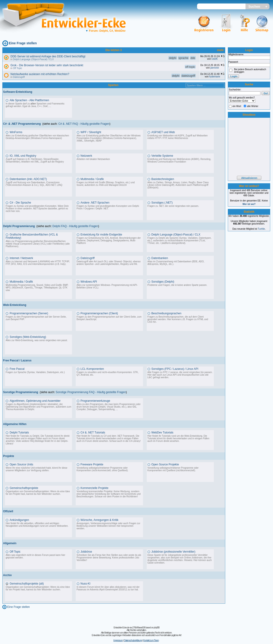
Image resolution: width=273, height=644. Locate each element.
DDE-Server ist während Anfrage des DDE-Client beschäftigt (48, 56)
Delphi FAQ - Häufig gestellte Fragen (75, 226)
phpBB (157, 628)
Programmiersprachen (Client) (99, 313)
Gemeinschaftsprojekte (24, 488)
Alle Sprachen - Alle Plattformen (29, 100)
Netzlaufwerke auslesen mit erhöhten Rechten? (40, 74)
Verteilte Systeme (162, 156)
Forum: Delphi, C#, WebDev (106, 31)
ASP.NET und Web (163, 132)
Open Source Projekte (165, 464)
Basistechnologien (163, 179)
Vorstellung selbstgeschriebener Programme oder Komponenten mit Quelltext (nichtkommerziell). (173, 469)
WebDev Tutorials (162, 433)
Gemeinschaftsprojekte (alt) (27, 584)
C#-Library (135, 441)
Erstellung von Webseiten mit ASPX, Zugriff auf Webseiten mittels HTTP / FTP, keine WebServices (177, 137)
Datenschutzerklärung (133, 640)
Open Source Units (21, 464)
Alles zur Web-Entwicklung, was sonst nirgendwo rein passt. (37, 340)
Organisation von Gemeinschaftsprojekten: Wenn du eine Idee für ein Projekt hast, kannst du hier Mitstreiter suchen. (38, 493)
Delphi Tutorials (19, 433)
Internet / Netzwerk (21, 258)
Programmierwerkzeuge (95, 401)
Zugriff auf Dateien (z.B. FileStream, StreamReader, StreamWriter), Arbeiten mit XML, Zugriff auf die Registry (35, 160)
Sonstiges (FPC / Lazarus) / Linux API (175, 369)
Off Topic (18, 68)
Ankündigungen (19, 520)
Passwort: (233, 62)
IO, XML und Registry (23, 156)
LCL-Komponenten (92, 369)
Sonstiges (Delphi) (163, 282)
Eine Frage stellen (23, 43)
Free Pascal (17, 369)
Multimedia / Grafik (92, 179)
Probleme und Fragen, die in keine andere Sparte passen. (177, 285)
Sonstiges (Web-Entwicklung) (28, 337)
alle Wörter (253, 106)
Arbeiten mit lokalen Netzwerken (93, 159)
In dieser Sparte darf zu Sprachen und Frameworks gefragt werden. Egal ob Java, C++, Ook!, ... (35, 105)
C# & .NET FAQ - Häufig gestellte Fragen (84, 124)
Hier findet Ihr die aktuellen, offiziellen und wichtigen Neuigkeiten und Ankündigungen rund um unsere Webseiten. (37, 525)
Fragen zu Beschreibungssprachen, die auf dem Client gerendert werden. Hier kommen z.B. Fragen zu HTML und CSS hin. (178, 319)
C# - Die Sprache (20, 203)
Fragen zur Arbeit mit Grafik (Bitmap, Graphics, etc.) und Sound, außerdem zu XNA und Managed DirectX (106, 184)
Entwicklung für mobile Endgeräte (101, 235)
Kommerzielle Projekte (95, 488)
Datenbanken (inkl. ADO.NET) (28, 179)
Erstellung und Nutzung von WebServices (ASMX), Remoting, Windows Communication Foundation (179, 160)
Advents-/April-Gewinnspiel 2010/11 (108, 590)
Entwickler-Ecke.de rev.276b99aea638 (129, 628)
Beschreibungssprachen (166, 313)
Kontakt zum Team (151, 640)
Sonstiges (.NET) (162, 203)
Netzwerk (86, 156)
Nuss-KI (86, 584)
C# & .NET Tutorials (93, 433)
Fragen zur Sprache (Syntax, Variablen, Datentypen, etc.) (35, 372)
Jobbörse (86, 552)
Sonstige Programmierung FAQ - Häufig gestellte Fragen (91, 392)
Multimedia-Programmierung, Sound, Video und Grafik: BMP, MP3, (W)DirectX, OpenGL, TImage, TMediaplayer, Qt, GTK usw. (37, 288)
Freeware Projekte (92, 464)
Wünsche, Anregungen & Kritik (100, 520)
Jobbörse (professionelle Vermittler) (173, 552)
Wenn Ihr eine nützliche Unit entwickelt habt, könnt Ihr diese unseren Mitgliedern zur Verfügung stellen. (36, 469)
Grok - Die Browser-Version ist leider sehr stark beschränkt (47, 65)
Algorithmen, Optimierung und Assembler (35, 401)
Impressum (118, 640)
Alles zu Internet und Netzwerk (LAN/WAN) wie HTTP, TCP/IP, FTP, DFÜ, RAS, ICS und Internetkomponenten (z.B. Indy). (38, 263)
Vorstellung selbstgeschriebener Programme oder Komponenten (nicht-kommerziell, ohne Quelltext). (102, 469)
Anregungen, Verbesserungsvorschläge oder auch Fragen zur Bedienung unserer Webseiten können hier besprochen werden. (109, 526)
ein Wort (237, 106)
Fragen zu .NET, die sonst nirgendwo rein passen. (173, 206)
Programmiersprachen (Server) (29, 313)
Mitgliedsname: (236, 54)
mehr (220, 50)
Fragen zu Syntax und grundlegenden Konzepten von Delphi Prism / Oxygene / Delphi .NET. (108, 207)
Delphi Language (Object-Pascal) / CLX (33, 59)
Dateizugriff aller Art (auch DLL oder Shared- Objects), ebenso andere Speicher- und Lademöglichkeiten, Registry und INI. (109, 263)
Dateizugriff (19, 77)
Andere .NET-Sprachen (95, 203)
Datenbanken (160, 258)
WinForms (16, 132)
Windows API (89, 282)
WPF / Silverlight (91, 132)
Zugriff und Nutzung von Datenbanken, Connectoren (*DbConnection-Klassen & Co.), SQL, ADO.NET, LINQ (34, 184)
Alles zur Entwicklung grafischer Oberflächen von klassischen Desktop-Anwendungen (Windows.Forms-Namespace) (37, 137)
